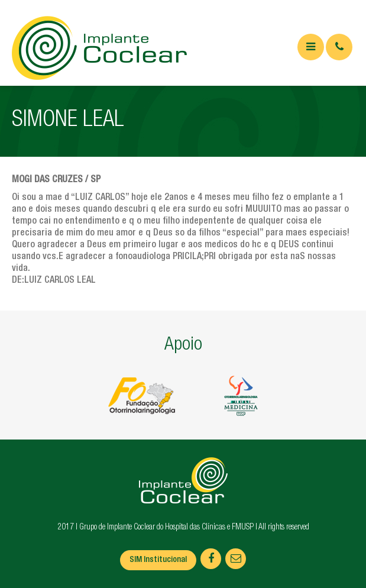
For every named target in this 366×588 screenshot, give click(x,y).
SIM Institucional (158, 560)
